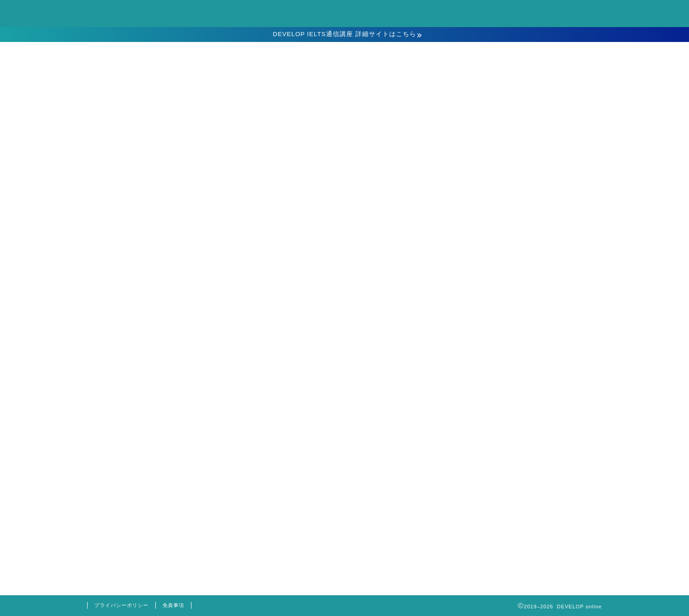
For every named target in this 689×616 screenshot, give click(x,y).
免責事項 (173, 605)
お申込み (344, 181)
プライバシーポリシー (121, 605)
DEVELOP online (344, 13)
